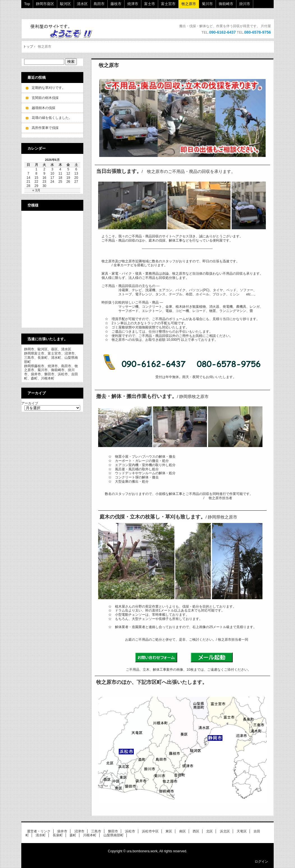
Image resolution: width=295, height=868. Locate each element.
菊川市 (207, 4)
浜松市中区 (150, 831)
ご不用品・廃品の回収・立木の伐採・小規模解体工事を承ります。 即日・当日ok (64, 31)
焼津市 (133, 4)
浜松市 (130, 831)
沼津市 (79, 831)
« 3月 (36, 190)
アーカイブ (30, 403)
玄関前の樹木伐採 (45, 98)
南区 (183, 831)
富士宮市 (168, 4)
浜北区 (225, 831)
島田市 (99, 4)
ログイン (261, 862)
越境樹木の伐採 (43, 108)
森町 (73, 835)
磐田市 (113, 831)
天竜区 (242, 831)
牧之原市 (189, 4)
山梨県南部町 (114, 835)
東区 (169, 831)
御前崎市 (226, 4)
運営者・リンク (39, 831)
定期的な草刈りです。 (49, 88)
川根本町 (90, 835)
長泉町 (58, 835)
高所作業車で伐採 (45, 128)
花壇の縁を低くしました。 (52, 118)
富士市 (150, 4)
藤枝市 (116, 4)
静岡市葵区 (45, 4)
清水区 (82, 4)
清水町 (41, 835)
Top (27, 4)
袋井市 (62, 831)
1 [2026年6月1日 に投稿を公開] (36, 169)
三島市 (96, 831)
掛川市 (245, 4)
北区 (209, 831)
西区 (196, 831)
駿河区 (65, 4)
